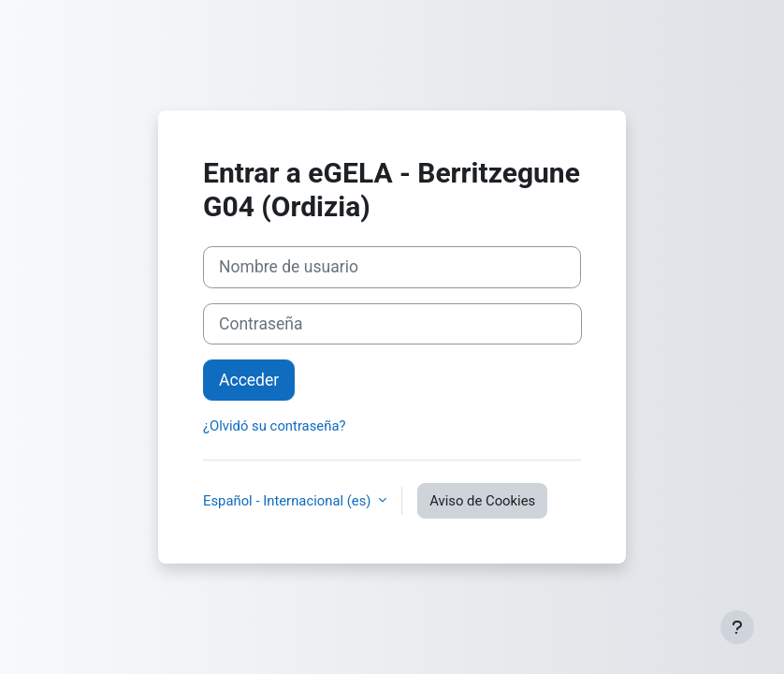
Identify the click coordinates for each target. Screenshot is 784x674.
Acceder (249, 380)
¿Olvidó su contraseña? (274, 426)
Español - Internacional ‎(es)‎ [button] (289, 501)
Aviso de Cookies (482, 501)
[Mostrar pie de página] (737, 627)
